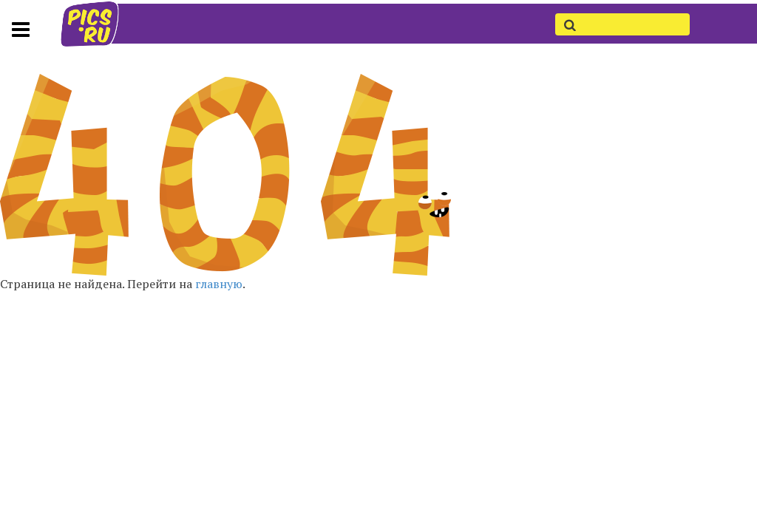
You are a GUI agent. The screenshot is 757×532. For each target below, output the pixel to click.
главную (219, 284)
